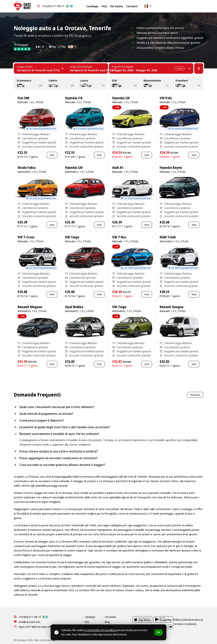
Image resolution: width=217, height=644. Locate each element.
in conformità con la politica (100, 630)
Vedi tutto (195, 395)
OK (159, 632)
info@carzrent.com (30, 622)
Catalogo (92, 6)
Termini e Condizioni (192, 640)
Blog (137, 622)
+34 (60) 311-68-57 (53, 6)
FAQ (104, 6)
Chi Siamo (116, 6)
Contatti (132, 6)
